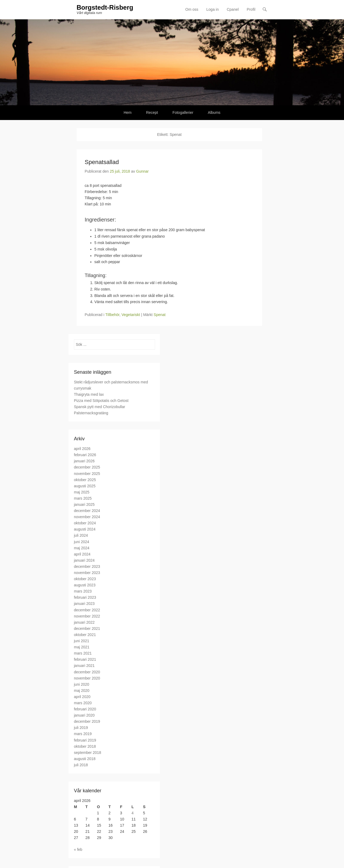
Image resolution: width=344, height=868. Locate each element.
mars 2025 (83, 498)
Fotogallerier (183, 112)
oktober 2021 (85, 635)
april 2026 (82, 449)
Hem (128, 112)
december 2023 (87, 566)
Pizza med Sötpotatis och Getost (101, 401)
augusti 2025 (85, 486)
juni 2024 (82, 542)
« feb (78, 849)
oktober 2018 (85, 746)
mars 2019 (83, 734)
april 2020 (82, 697)
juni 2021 (82, 641)
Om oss (192, 9)
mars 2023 (83, 591)
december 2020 (87, 672)
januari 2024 (84, 560)
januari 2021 (84, 666)
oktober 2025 (85, 480)
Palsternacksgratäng (91, 413)
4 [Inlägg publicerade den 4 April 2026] (132, 813)
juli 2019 (81, 728)
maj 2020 (82, 691)
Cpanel (233, 9)
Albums (214, 112)
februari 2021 (85, 659)
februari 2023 (85, 597)
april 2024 (82, 554)
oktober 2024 (85, 523)
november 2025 (87, 474)
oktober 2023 (85, 579)
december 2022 (87, 610)
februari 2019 (85, 740)
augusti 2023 (85, 585)
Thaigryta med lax (89, 394)
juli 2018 (81, 765)
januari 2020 (84, 715)
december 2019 (87, 721)
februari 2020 (85, 709)
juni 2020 (82, 684)
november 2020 (87, 678)
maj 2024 (82, 548)
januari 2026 (84, 461)
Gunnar (143, 171)
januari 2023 (84, 604)
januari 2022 (84, 622)
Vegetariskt (131, 315)
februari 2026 (85, 455)
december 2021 (87, 629)
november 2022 (87, 616)
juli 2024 (81, 535)
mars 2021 (83, 653)
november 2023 (87, 573)
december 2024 (87, 511)
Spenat (160, 315)
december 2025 (87, 467)
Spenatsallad (102, 162)
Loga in (213, 9)
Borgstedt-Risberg (105, 7)
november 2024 (87, 517)
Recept (152, 112)
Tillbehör (112, 315)
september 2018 (87, 753)
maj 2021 (82, 647)
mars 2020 (83, 703)
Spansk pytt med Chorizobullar (100, 407)
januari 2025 (84, 504)
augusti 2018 (85, 759)
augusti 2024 (85, 529)
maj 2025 (82, 492)
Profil (251, 9)
